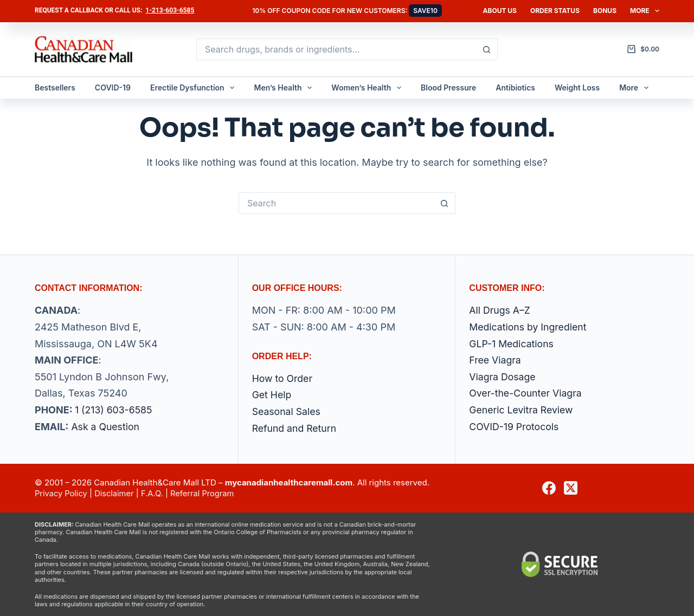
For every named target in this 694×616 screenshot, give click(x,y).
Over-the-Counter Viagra (526, 394)
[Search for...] (336, 49)
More (645, 11)
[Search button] (487, 49)
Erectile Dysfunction (195, 88)
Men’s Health (285, 88)
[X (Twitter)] (571, 488)
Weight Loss (577, 87)
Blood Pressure (448, 87)
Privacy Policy (62, 493)
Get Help (272, 395)
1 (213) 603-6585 (114, 410)
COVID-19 (113, 87)
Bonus (605, 11)
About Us (500, 11)
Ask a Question (106, 427)
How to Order (283, 378)
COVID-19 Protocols (515, 427)
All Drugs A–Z (500, 311)
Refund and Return (295, 428)
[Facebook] (549, 488)
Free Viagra (495, 360)
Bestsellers (55, 87)
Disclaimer (116, 493)
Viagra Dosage (503, 377)
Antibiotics (515, 87)
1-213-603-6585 (170, 10)
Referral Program (206, 493)
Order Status (555, 11)
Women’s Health (368, 88)
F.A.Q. (155, 493)
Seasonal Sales (287, 411)
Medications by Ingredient (529, 327)
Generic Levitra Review (522, 410)
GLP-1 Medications (512, 344)
